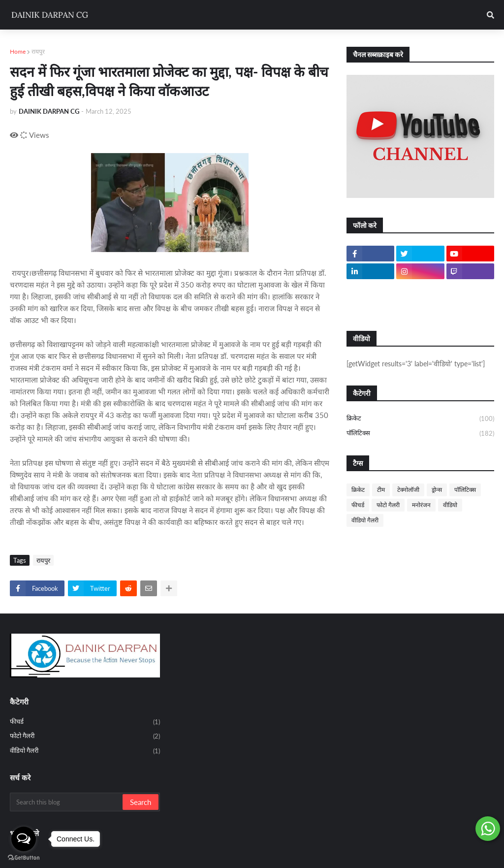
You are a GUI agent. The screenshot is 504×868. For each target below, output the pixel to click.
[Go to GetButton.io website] (24, 858)
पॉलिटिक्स (420, 434)
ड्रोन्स (437, 490)
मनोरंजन (421, 505)
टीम (381, 490)
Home (18, 51)
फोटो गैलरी (388, 505)
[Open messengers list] (24, 839)
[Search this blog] (67, 802)
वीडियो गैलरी (365, 520)
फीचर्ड (358, 505)
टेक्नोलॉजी (408, 490)
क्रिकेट (420, 419)
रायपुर (38, 51)
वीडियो (450, 505)
